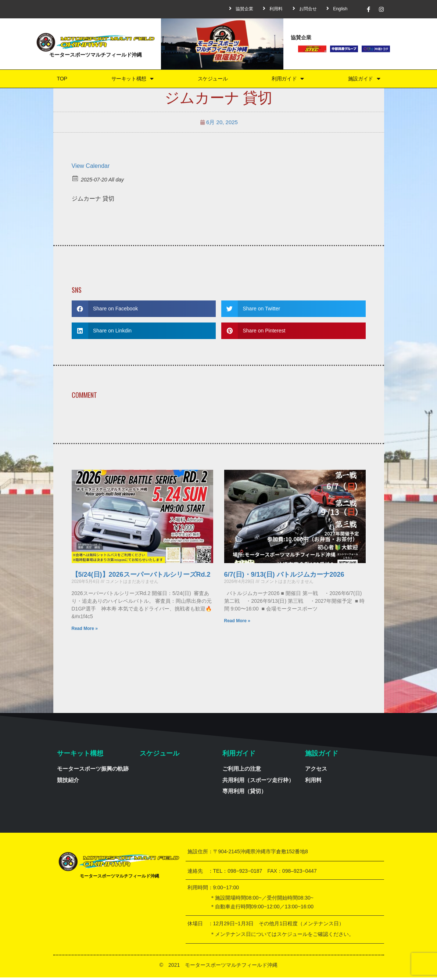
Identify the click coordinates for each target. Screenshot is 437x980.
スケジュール (212, 80)
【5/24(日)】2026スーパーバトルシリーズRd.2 (141, 577)
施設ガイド (364, 80)
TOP (60, 80)
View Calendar (91, 168)
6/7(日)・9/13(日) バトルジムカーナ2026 (284, 577)
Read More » (85, 631)
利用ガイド (288, 80)
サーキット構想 (130, 80)
